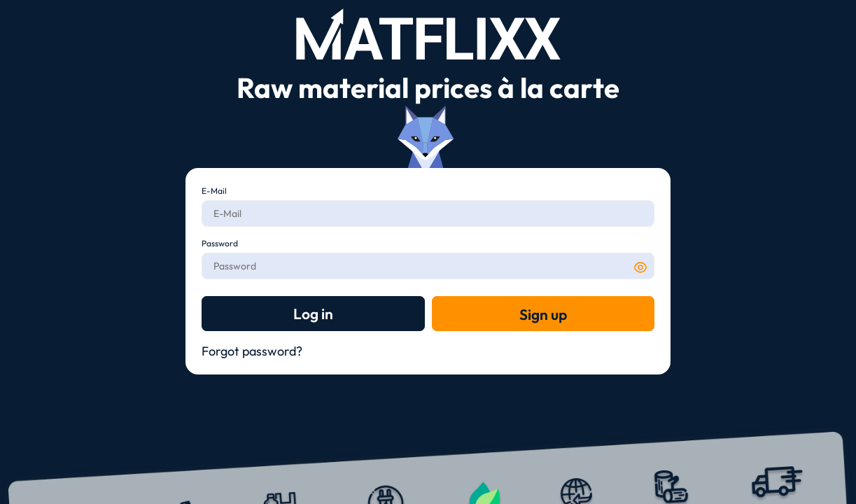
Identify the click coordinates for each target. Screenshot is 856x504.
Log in (313, 314)
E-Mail (214, 191)
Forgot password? (252, 351)
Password (220, 243)
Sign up (543, 314)
